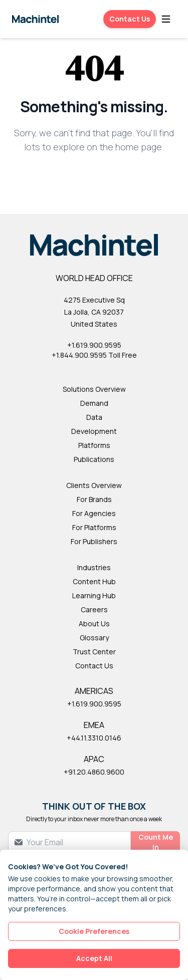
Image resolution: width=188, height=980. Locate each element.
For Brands (94, 499)
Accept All (94, 958)
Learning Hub (94, 595)
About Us (94, 624)
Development (94, 431)
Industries (94, 567)
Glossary (94, 638)
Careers (94, 609)
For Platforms (94, 527)
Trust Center (94, 652)
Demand (94, 403)
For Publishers (94, 541)
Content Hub (94, 581)
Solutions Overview (94, 389)
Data (94, 417)
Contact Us (130, 19)
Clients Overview (94, 485)
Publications (94, 459)
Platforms (94, 445)
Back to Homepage (94, 180)
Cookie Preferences (94, 931)
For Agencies (94, 513)
